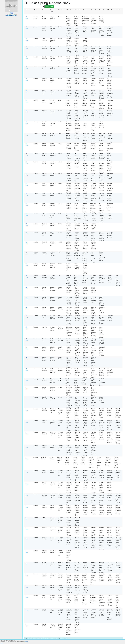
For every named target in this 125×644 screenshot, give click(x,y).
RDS (11, 13)
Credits (26, 642)
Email (1, 643)
